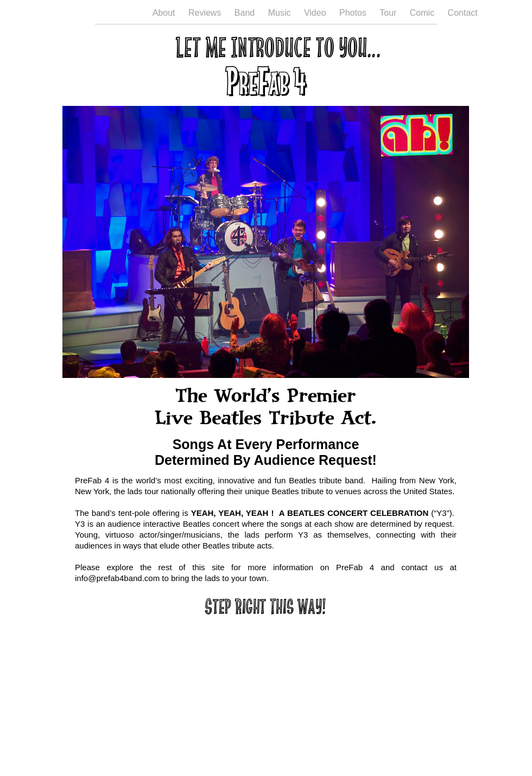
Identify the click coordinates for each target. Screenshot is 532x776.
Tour (389, 13)
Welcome (121, 13)
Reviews (206, 13)
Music (281, 13)
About (165, 13)
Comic (423, 13)
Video (316, 13)
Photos (354, 13)
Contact (463, 13)
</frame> (266, 666)
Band (246, 13)
